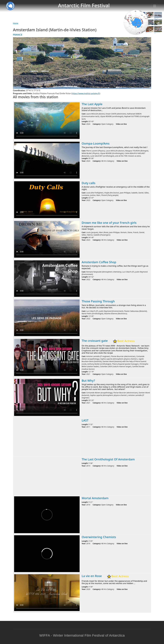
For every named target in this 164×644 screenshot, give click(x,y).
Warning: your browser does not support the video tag (47, 121)
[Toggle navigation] (155, 6)
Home (16, 23)
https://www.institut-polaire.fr (86, 93)
